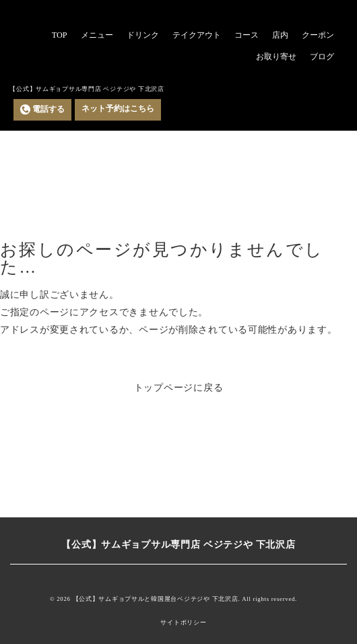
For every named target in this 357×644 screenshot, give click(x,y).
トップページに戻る (179, 387)
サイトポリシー (183, 623)
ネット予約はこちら (118, 108)
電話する (42, 109)
